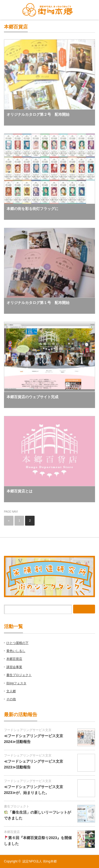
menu (89, 10)
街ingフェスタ (16, 683)
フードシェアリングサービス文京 (28, 730)
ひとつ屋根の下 (17, 643)
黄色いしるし (16, 651)
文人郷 (11, 691)
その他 (11, 699)
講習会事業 (14, 667)
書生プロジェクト (19, 675)
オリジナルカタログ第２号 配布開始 (38, 114)
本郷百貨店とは (20, 491)
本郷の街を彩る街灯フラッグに (32, 209)
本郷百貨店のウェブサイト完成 (32, 397)
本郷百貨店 (14, 659)
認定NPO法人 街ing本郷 (39, 861)
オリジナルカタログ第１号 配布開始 (38, 303)
